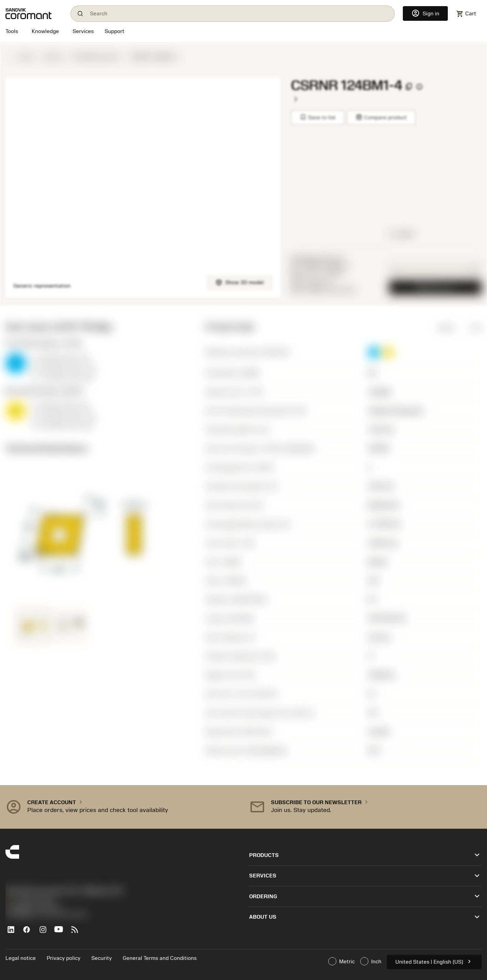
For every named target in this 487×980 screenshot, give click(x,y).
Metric (442, 327)
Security (102, 958)
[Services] (83, 31)
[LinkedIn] (13, 932)
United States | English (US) (434, 961)
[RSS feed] (78, 932)
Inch (471, 327)
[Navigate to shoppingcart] (466, 14)
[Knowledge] (45, 32)
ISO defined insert (96, 57)
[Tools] (13, 32)
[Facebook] (29, 932)
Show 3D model (240, 282)
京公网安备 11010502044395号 (46, 915)
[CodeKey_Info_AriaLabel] (419, 87)
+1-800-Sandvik (30, 900)
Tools (26, 57)
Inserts (53, 57)
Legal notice (21, 958)
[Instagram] (45, 932)
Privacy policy (64, 958)
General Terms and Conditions (160, 958)
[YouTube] (62, 932)
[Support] (115, 32)
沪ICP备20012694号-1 (34, 907)
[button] (374, 352)
